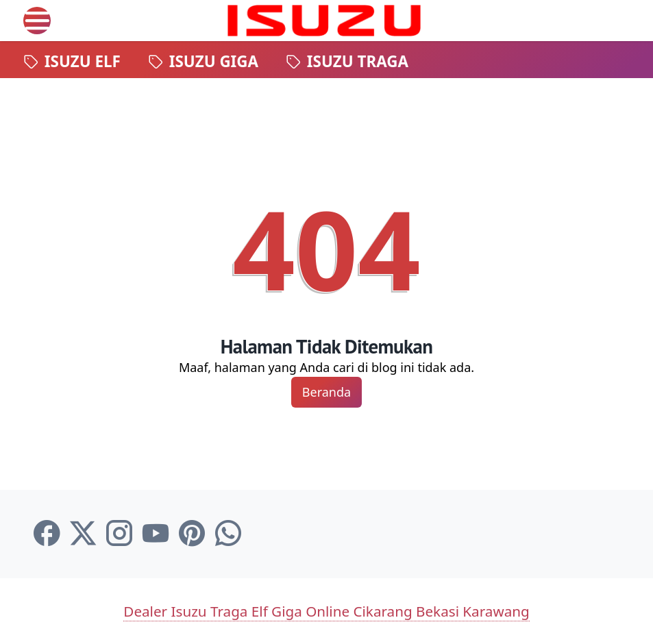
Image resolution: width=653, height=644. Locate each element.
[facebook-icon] (47, 534)
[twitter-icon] (83, 534)
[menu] (37, 21)
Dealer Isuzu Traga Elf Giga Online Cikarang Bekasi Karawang (326, 611)
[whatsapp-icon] (228, 534)
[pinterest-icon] (192, 534)
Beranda (326, 392)
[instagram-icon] (119, 534)
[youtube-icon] (156, 534)
